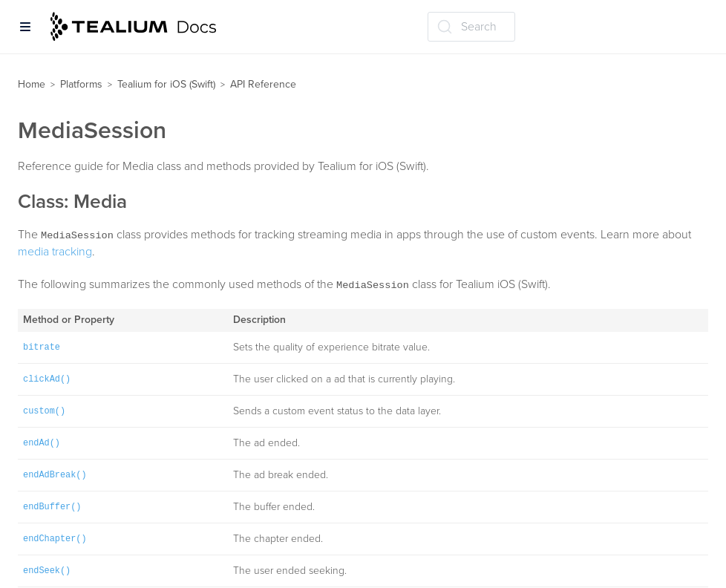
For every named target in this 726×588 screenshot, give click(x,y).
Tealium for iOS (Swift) (166, 84)
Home (32, 84)
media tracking (55, 252)
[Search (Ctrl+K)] (471, 27)
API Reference (263, 84)
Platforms (81, 84)
